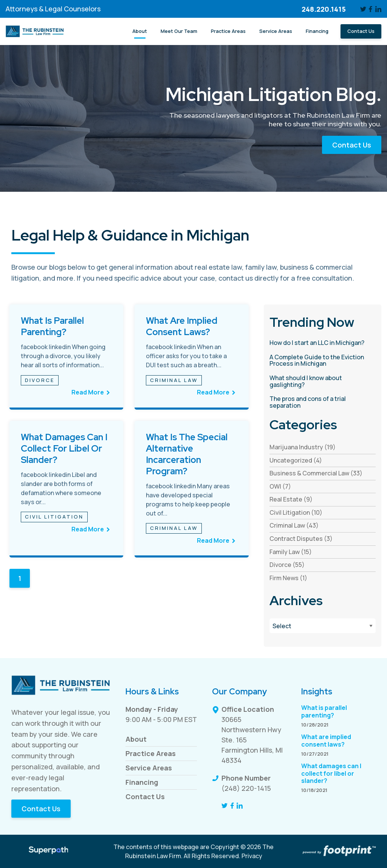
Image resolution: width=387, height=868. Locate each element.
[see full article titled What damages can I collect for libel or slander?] (66, 489)
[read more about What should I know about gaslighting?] (323, 381)
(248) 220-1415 (246, 788)
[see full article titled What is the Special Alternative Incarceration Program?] (191, 489)
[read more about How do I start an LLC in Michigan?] (323, 343)
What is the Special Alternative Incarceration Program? (187, 454)
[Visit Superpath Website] (49, 851)
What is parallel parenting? (52, 326)
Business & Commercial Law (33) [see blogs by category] (316, 473)
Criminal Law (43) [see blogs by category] (294, 525)
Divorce (40, 380)
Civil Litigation (54, 517)
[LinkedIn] (378, 9)
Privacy (252, 856)
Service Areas (149, 768)
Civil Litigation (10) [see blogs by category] (296, 512)
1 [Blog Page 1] (20, 578)
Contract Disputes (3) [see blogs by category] (301, 539)
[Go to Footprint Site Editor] (339, 851)
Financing (142, 782)
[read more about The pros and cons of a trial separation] (323, 402)
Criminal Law (174, 380)
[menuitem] (140, 31)
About (136, 739)
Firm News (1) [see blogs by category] (288, 578)
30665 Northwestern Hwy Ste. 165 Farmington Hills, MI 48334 (252, 740)
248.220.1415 (324, 9)
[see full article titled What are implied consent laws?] (191, 357)
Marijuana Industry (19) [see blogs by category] (303, 447)
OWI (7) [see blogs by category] (280, 486)
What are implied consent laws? (182, 326)
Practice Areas (151, 753)
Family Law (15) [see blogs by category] (291, 552)
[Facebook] (371, 9)
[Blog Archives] (323, 626)
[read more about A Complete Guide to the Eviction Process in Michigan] (323, 361)
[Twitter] (363, 9)
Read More (88, 392)
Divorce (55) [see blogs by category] (287, 565)
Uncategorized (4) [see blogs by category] (296, 460)
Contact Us (352, 145)
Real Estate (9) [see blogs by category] (291, 499)
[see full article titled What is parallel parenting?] (66, 357)
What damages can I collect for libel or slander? (64, 448)
